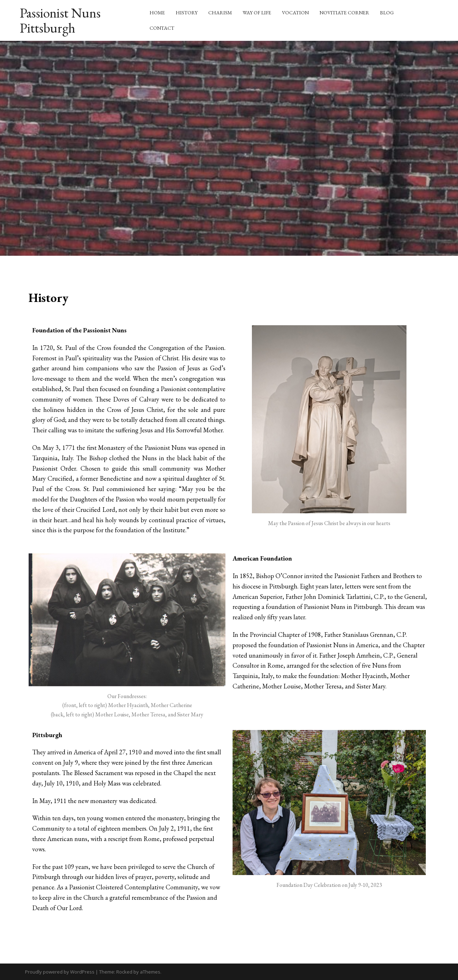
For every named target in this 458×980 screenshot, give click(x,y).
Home (157, 13)
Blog (387, 13)
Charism (220, 13)
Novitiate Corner (344, 13)
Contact (162, 28)
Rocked (124, 972)
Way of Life (257, 13)
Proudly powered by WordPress (60, 972)
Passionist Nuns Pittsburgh (60, 20)
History (187, 13)
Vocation (295, 13)
